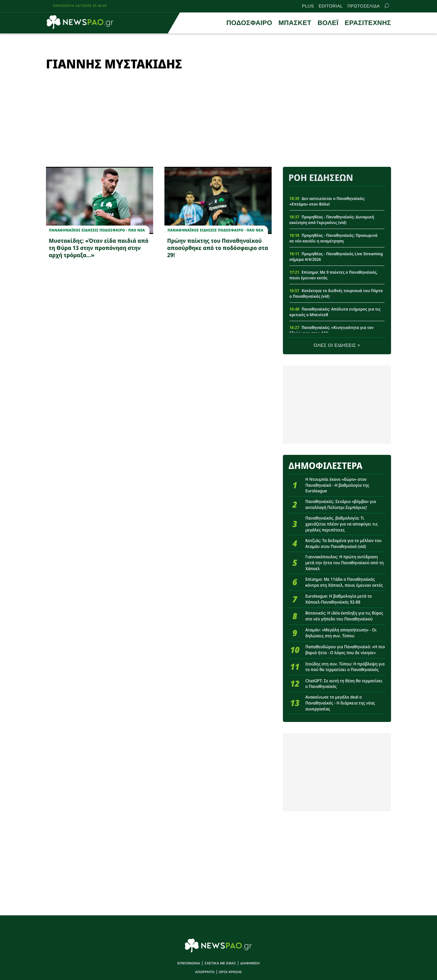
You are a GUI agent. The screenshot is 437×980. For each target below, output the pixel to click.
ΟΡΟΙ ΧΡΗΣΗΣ (230, 972)
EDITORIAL (331, 6)
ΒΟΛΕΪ (328, 23)
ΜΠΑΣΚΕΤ (295, 23)
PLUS (308, 6)
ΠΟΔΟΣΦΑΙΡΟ (249, 23)
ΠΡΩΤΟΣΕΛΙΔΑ (364, 6)
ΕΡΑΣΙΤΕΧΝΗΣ (368, 23)
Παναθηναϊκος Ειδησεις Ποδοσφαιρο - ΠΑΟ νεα (97, 230)
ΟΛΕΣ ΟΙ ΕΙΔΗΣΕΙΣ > (337, 346)
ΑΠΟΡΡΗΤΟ (205, 972)
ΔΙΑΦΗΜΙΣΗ (250, 963)
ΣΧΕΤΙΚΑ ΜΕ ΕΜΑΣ (220, 963)
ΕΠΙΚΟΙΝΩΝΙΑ (189, 963)
